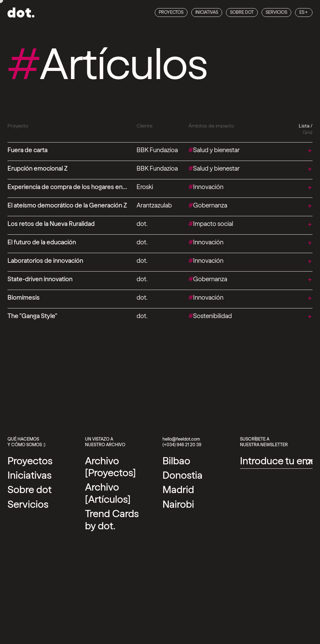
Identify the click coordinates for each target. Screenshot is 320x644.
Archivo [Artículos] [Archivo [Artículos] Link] (108, 493)
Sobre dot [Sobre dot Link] (242, 12)
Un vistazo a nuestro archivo (105, 442)
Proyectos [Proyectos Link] (171, 12)
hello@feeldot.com (181, 439)
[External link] (176, 461)
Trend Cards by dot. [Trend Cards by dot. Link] (112, 520)
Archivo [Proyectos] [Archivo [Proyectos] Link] (110, 467)
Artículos (107, 66)
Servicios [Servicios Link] (276, 12)
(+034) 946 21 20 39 (182, 445)
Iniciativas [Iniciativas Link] (207, 12)
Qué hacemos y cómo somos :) (26, 442)
